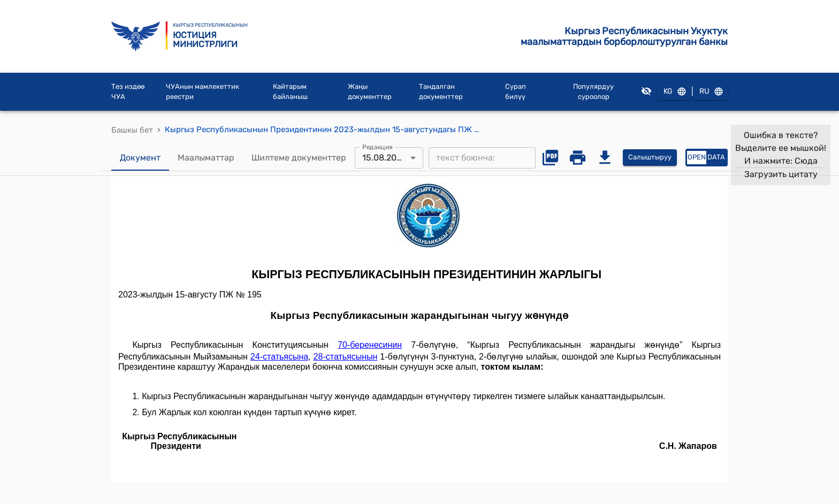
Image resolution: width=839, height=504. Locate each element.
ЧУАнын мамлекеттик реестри (203, 92)
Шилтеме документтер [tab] (299, 158)
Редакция (377, 147)
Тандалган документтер (441, 92)
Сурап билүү (516, 92)
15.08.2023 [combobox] (384, 158)
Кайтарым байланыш (290, 92)
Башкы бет (132, 130)
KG (674, 92)
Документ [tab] (140, 158)
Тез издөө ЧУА (128, 92)
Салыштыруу (650, 158)
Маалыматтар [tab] (206, 158)
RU (711, 92)
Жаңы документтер (370, 92)
